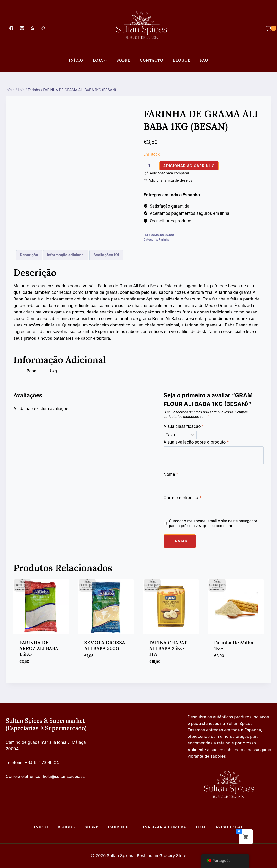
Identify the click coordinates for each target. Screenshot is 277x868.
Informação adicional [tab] (66, 255)
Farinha (164, 239)
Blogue (182, 60)
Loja (201, 827)
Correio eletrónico (183, 498)
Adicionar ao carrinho (189, 166)
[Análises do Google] (32, 28)
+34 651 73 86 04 (42, 763)
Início (76, 60)
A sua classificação (184, 426)
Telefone (14, 763)
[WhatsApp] (43, 28)
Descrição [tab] (29, 255)
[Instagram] (22, 28)
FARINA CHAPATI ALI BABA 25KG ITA (169, 648)
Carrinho (119, 827)
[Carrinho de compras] (268, 28)
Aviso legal (230, 827)
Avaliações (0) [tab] (106, 255)
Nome (171, 474)
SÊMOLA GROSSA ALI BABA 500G (105, 645)
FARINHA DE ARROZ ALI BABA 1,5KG (39, 648)
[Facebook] (11, 28)
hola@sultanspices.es (64, 777)
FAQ (204, 60)
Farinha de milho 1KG (234, 645)
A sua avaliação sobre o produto (196, 442)
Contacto (152, 60)
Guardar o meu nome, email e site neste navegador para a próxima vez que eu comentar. (213, 523)
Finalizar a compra (163, 827)
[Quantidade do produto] (151, 166)
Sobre (123, 60)
